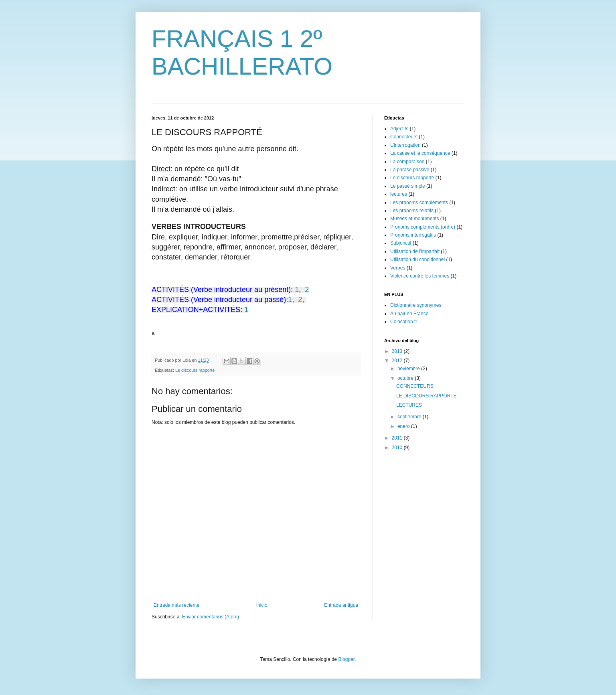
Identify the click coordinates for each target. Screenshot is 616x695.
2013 (398, 351)
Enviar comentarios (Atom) (211, 617)
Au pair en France (409, 314)
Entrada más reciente (176, 605)
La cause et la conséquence (420, 153)
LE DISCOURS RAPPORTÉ (426, 396)
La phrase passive (410, 170)
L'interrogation (405, 145)
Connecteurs (404, 137)
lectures (399, 194)
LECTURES (409, 405)
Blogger (346, 659)
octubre (406, 378)
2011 (398, 438)
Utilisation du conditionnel (417, 259)
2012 (398, 361)
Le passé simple (408, 186)
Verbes (398, 268)
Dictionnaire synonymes (416, 305)
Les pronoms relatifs (412, 211)
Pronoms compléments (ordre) (423, 227)
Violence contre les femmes (420, 276)
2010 (398, 448)
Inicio (262, 605)
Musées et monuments (414, 219)
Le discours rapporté (195, 370)
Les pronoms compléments (419, 203)
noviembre (409, 369)
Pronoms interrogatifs (413, 235)
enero (404, 426)
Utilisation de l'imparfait (415, 251)
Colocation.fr (404, 322)
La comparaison (407, 162)
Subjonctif (401, 243)
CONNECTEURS (415, 386)
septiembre (410, 417)
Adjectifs (399, 129)
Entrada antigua (341, 605)
